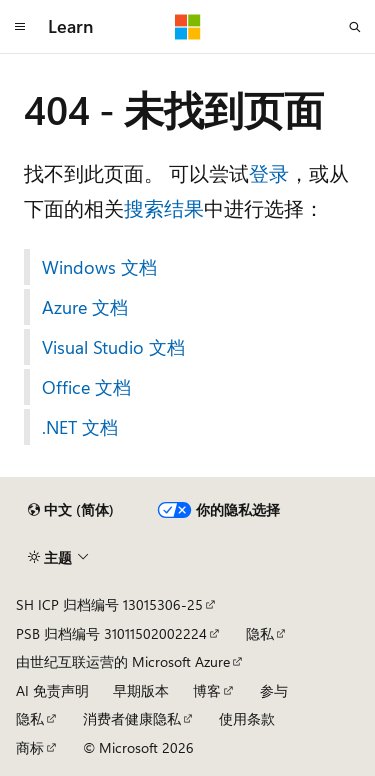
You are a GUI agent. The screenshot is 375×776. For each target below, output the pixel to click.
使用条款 (247, 718)
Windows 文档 (99, 267)
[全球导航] (20, 27)
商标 (30, 747)
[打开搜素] (355, 27)
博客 (207, 690)
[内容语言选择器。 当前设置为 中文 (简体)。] (71, 510)
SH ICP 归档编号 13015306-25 (109, 604)
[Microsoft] (188, 27)
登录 (269, 172)
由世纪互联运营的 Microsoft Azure (123, 661)
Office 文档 (86, 387)
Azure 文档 (85, 307)
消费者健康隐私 (132, 718)
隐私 (260, 633)
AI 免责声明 (52, 690)
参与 (274, 690)
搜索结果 (164, 207)
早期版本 (141, 690)
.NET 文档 (80, 427)
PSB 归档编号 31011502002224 (111, 633)
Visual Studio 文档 (113, 347)
